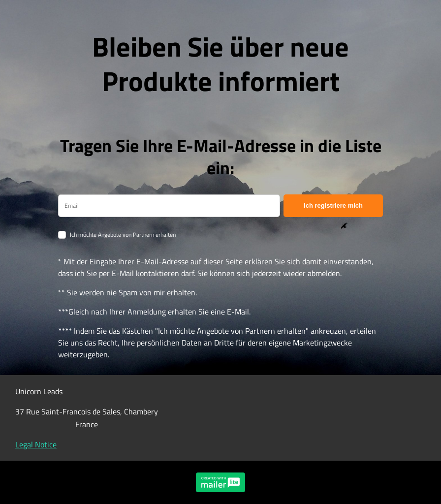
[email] (169, 206)
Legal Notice (36, 444)
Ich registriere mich (333, 205)
